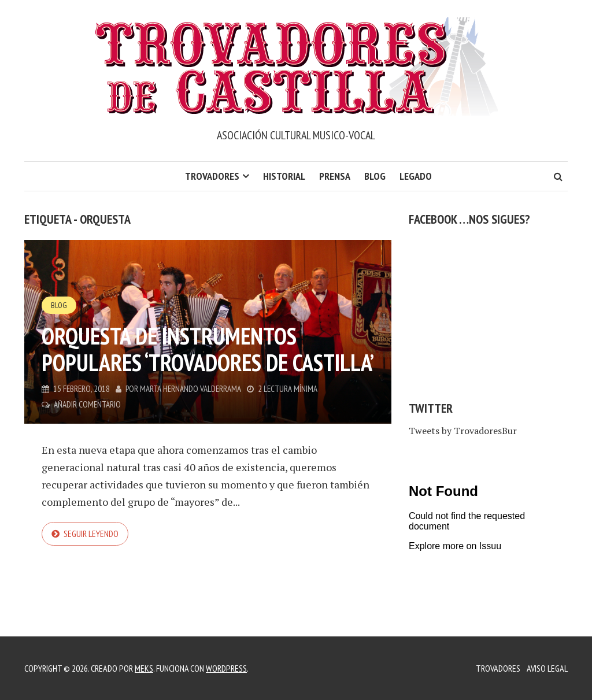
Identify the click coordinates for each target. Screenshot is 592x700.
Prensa (335, 176)
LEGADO (416, 176)
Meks (144, 668)
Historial (284, 176)
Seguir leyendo (91, 534)
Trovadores (212, 176)
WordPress (226, 668)
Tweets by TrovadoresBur (463, 431)
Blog (375, 176)
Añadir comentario (87, 404)
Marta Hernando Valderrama (190, 389)
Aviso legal (547, 668)
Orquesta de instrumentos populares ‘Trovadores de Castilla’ (208, 349)
